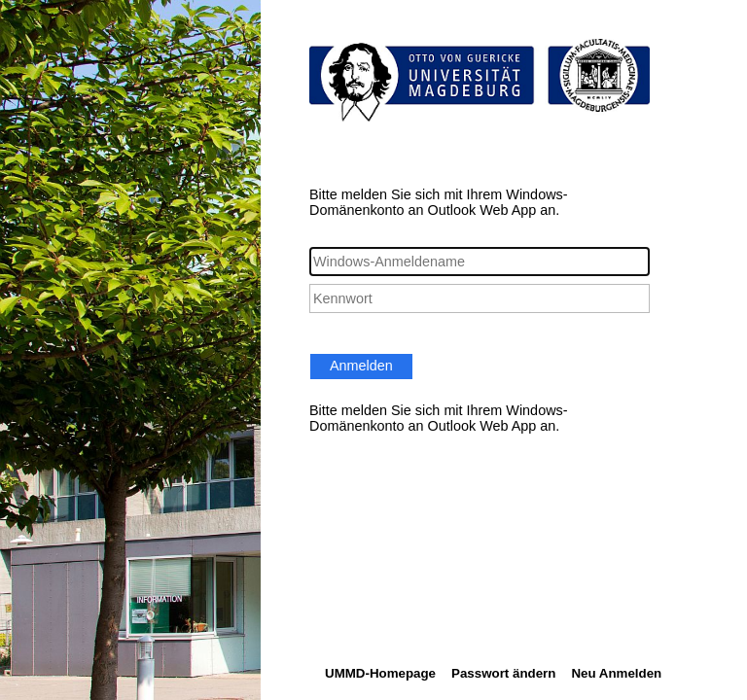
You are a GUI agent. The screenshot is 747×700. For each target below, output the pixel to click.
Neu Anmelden (616, 673)
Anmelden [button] (361, 366)
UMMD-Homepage (380, 673)
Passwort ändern (503, 673)
